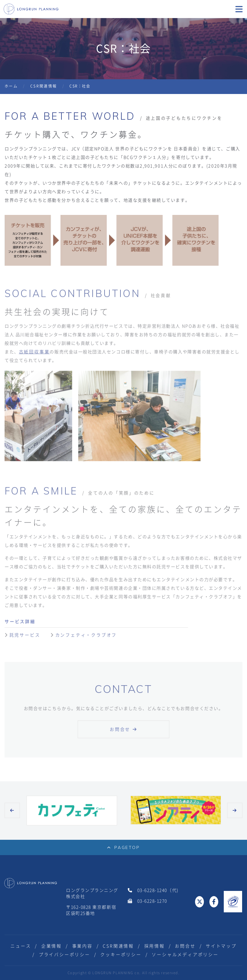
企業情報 (52, 946)
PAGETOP (123, 847)
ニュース (21, 946)
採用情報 (155, 946)
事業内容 (82, 946)
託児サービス (30, 638)
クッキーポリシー (121, 955)
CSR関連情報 (44, 86)
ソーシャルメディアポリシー (185, 955)
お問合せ (120, 733)
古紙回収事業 (34, 355)
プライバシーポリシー (65, 955)
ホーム (11, 86)
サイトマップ (221, 946)
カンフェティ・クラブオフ (86, 638)
